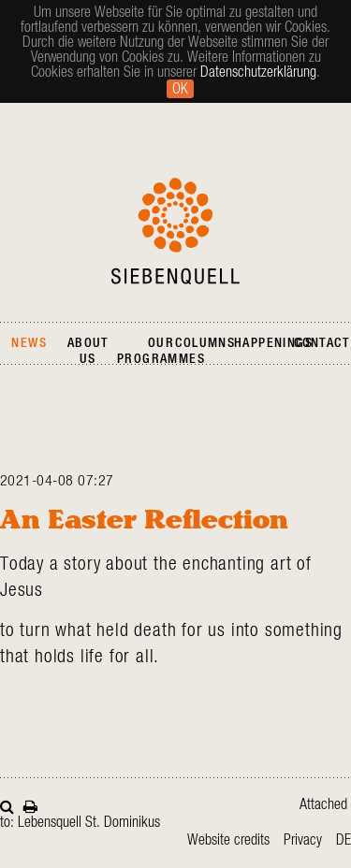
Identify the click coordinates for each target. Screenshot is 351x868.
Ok (180, 89)
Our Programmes (161, 351)
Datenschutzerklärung (258, 72)
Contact (322, 343)
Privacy (303, 840)
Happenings (273, 343)
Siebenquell (175, 231)
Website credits (228, 840)
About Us (88, 351)
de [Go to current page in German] (344, 840)
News (29, 343)
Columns (205, 343)
